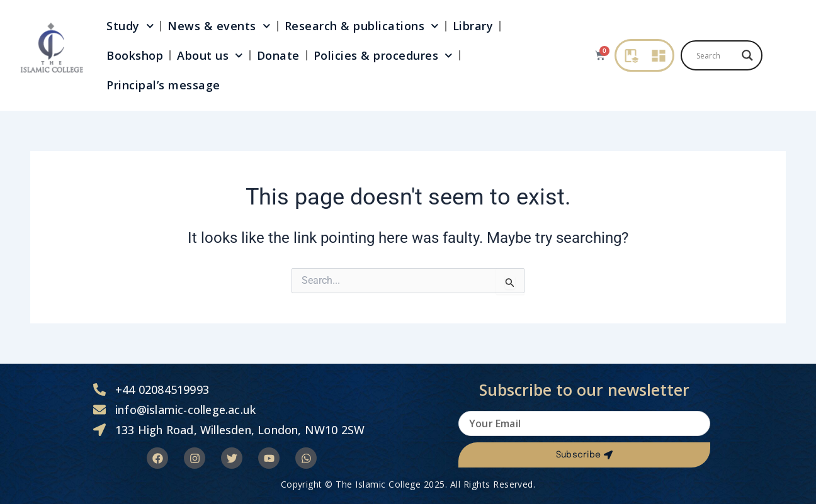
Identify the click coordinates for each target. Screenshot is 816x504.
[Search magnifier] (747, 55)
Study (130, 26)
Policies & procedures (383, 56)
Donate (278, 55)
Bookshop (135, 55)
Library (473, 26)
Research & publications (362, 26)
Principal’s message (163, 85)
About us (210, 56)
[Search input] (716, 55)
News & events (219, 26)
